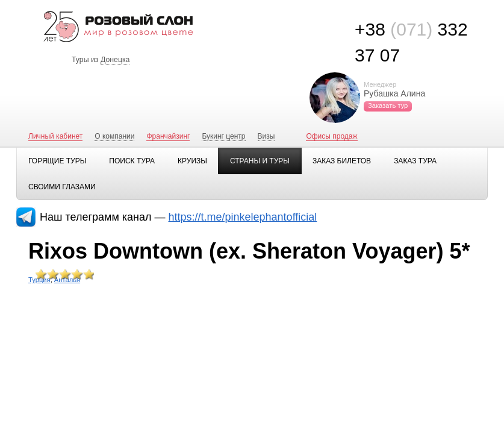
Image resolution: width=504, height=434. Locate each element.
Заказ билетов (342, 161)
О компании (114, 136)
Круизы (192, 161)
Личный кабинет (55, 136)
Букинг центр (223, 136)
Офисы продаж (331, 136)
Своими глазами (62, 187)
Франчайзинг (168, 136)
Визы (266, 136)
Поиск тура (132, 161)
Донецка (115, 60)
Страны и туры (260, 161)
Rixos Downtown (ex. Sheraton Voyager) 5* (249, 251)
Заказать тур (388, 105)
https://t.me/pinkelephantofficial (243, 217)
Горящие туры (57, 161)
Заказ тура (415, 161)
